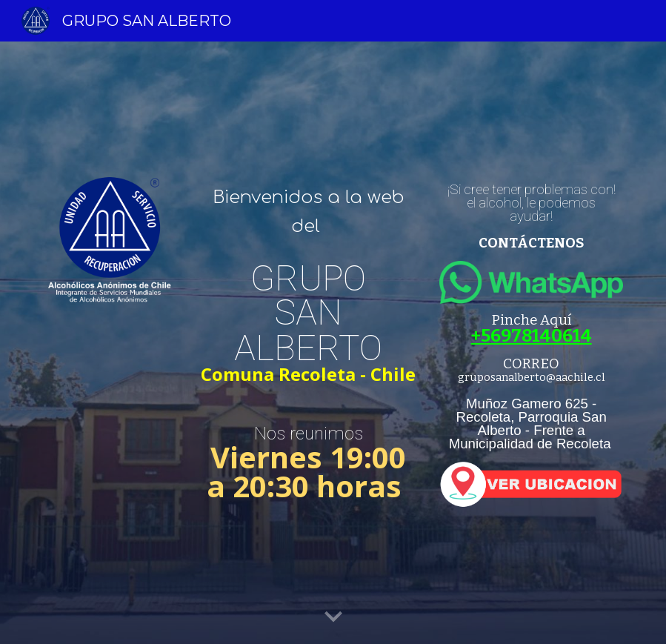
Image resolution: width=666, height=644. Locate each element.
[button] (333, 617)
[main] (309, 212)
